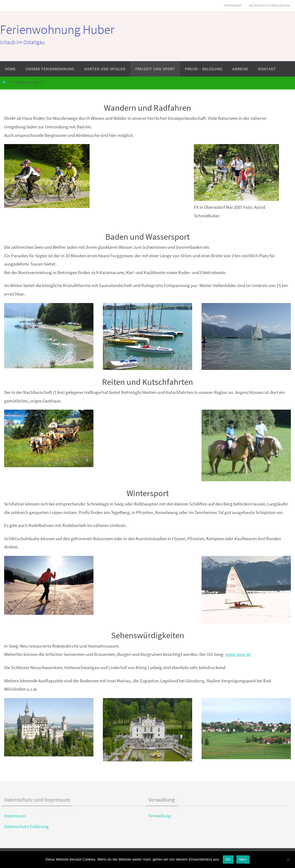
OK (228, 859)
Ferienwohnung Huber (57, 29)
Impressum (233, 5)
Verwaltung (160, 816)
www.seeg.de (238, 654)
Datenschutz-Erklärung (269, 5)
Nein (243, 859)
